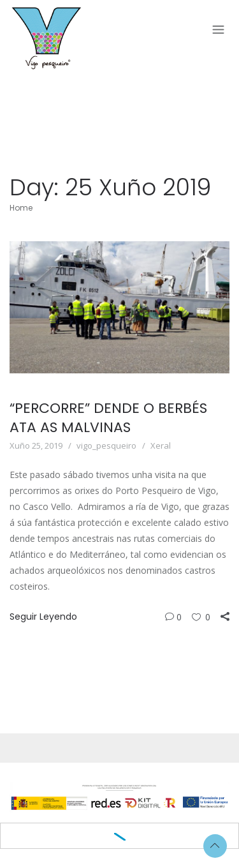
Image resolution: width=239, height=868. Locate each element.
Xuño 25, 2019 (36, 445)
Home (21, 208)
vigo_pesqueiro (106, 445)
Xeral (161, 445)
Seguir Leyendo (43, 617)
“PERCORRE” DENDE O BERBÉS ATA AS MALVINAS (108, 418)
